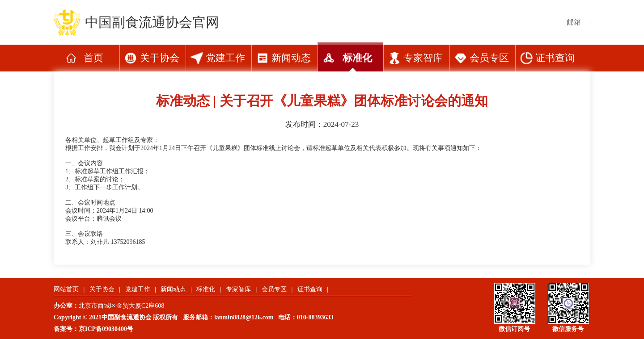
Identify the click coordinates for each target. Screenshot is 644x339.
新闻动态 (291, 58)
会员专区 (489, 58)
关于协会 (160, 58)
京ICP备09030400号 (106, 329)
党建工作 (225, 58)
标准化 (357, 58)
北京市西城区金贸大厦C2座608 (125, 306)
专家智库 (423, 58)
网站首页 (66, 289)
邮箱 (574, 22)
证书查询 (555, 58)
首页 (93, 58)
